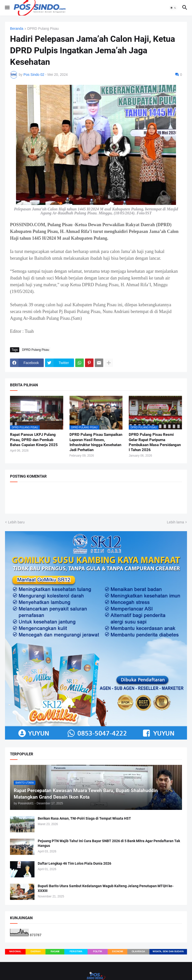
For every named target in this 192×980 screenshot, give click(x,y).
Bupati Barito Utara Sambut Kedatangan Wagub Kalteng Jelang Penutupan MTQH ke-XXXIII (106, 888)
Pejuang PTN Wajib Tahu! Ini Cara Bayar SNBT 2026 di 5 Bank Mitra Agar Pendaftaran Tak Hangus (109, 843)
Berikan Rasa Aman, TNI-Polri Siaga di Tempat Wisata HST (84, 818)
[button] (7, 8)
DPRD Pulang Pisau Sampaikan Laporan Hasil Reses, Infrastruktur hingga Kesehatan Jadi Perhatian (96, 442)
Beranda (17, 29)
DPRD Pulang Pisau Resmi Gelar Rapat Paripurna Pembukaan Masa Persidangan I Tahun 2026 (155, 442)
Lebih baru (16, 522)
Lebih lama (176, 522)
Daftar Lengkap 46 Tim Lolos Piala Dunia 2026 (74, 863)
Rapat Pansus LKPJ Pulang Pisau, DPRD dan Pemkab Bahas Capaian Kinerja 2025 (34, 440)
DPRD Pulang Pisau (43, 29)
